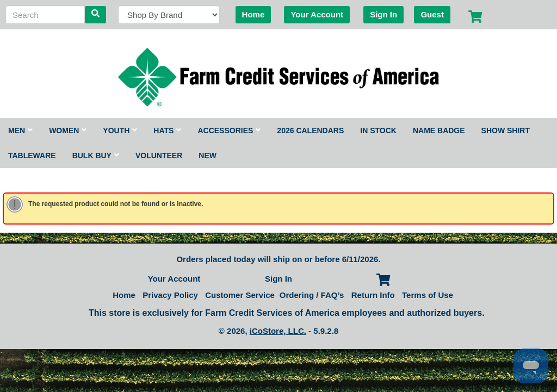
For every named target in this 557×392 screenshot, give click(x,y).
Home (253, 14)
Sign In (383, 14)
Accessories (229, 130)
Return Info (373, 295)
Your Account (317, 14)
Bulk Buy (96, 155)
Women (68, 130)
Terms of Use (428, 295)
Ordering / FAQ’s (312, 295)
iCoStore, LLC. (278, 331)
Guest (432, 14)
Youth (120, 130)
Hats (167, 130)
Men (20, 130)
